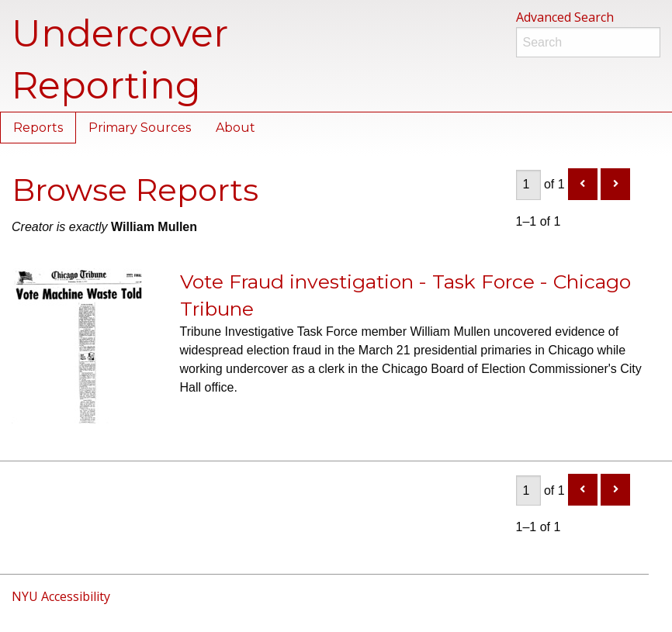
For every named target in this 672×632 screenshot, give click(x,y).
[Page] (528, 185)
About (236, 128)
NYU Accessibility (61, 596)
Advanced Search (565, 17)
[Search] (589, 42)
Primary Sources (140, 128)
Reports (38, 128)
